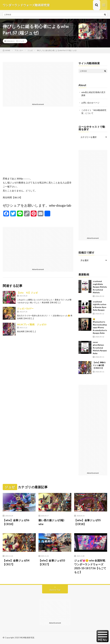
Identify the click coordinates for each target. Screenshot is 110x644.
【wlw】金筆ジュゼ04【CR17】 (16, 562)
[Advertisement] (38, 82)
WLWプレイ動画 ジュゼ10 (32, 324)
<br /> (38, 144)
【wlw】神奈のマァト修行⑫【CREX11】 (99, 365)
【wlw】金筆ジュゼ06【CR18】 (16, 522)
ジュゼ (21, 41)
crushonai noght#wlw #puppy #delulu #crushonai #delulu (100, 287)
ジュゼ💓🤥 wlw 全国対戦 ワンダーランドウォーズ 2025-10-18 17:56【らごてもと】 (90, 566)
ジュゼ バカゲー (25, 308)
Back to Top (55, 590)
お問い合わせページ (90, 103)
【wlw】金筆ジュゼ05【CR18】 (87, 522)
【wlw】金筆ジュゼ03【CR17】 (52, 562)
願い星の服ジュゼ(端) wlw (53, 522)
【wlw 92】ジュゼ (27, 293)
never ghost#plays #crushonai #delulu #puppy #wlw (100, 348)
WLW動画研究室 (27, 638)
